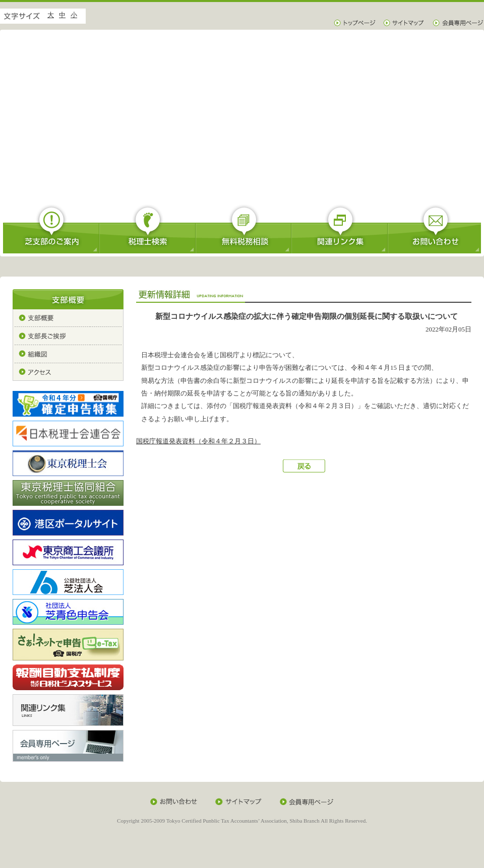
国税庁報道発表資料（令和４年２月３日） (198, 441)
